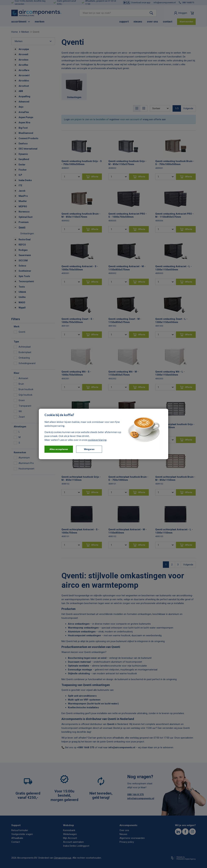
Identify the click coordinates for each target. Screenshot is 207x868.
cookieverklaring (97, 440)
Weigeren (89, 449)
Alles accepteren (59, 449)
